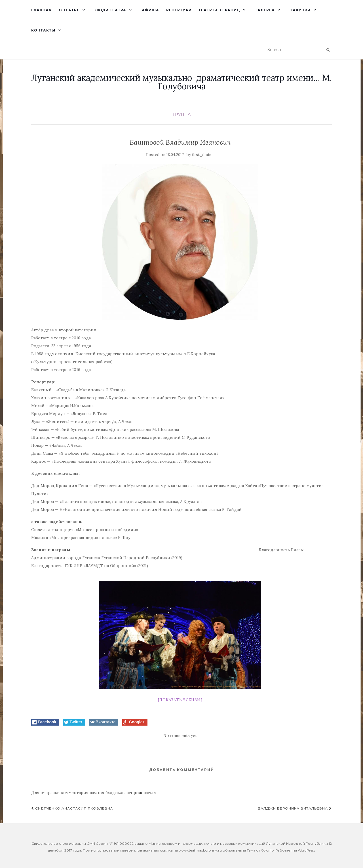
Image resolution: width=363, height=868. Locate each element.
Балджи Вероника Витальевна (295, 808)
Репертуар (179, 10)
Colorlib (267, 850)
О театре (69, 10)
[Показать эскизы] (180, 700)
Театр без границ (219, 10)
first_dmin (202, 155)
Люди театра (111, 10)
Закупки (300, 10)
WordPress (306, 850)
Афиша (150, 10)
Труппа (181, 115)
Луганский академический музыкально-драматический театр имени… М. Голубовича (181, 82)
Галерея (265, 10)
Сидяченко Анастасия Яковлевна (72, 808)
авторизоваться (141, 793)
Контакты (43, 30)
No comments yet (180, 736)
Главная (41, 10)
